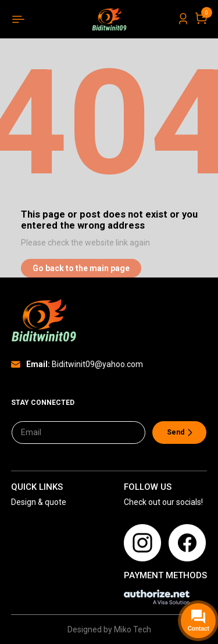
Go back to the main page (81, 268)
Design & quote (39, 502)
